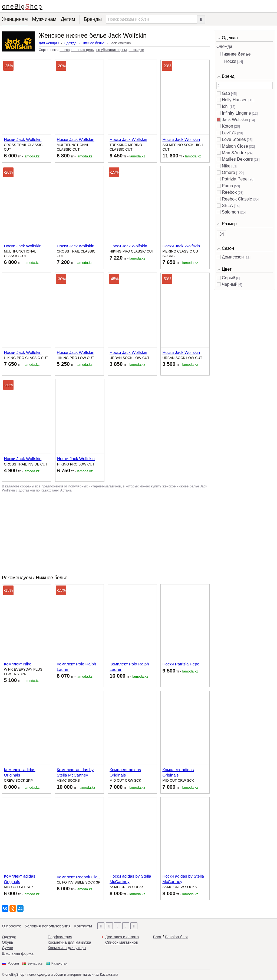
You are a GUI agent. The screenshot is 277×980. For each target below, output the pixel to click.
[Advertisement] (106, 533)
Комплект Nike (18, 664)
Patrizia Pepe (235, 179)
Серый (229, 278)
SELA (227, 206)
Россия (13, 963)
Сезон (228, 248)
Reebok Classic (237, 199)
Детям (68, 19)
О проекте (12, 926)
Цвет (227, 269)
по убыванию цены (111, 50)
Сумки (8, 948)
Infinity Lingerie (236, 113)
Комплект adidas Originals (19, 772)
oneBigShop (22, 7)
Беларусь (35, 963)
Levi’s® (229, 133)
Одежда (70, 43)
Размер (229, 224)
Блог (157, 937)
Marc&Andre (234, 153)
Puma (227, 186)
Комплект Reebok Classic (79, 877)
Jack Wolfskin (235, 120)
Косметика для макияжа (69, 942)
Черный (230, 284)
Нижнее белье (93, 43)
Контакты (83, 926)
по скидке (136, 50)
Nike (226, 166)
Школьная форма (18, 953)
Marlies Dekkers (237, 159)
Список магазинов (122, 942)
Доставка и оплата (122, 937)
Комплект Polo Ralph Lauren (77, 667)
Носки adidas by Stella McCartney (130, 879)
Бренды (93, 19)
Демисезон (233, 257)
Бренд (228, 76)
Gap (226, 93)
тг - (22, 156)
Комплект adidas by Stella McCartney (75, 772)
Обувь (7, 942)
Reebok (229, 192)
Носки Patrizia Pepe (181, 664)
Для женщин (49, 43)
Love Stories (234, 139)
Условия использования (48, 926)
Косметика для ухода (67, 948)
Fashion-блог (177, 937)
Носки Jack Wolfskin (23, 139)
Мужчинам (44, 19)
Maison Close (235, 146)
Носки (230, 61)
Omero (228, 172)
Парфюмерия (60, 937)
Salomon (230, 212)
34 (222, 234)
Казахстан (60, 963)
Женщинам (15, 19)
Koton (227, 126)
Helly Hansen (235, 100)
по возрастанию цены (77, 50)
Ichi (225, 106)
